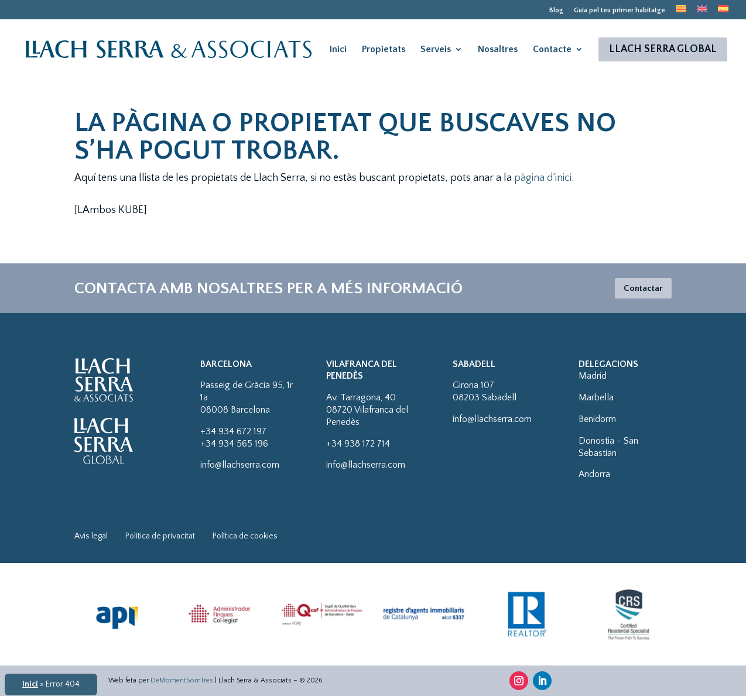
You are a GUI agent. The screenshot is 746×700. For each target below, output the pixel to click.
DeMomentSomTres (182, 684)
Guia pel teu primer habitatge (620, 11)
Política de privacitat (160, 540)
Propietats (384, 54)
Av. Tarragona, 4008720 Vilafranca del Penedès (367, 414)
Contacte (552, 54)
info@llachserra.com (240, 469)
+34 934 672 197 (233, 435)
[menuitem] (681, 12)
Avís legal (91, 540)
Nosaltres (498, 54)
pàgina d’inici (543, 178)
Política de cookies (245, 540)
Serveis (436, 54)
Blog (556, 11)
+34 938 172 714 (358, 448)
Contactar (638, 290)
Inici (338, 54)
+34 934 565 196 (234, 448)
